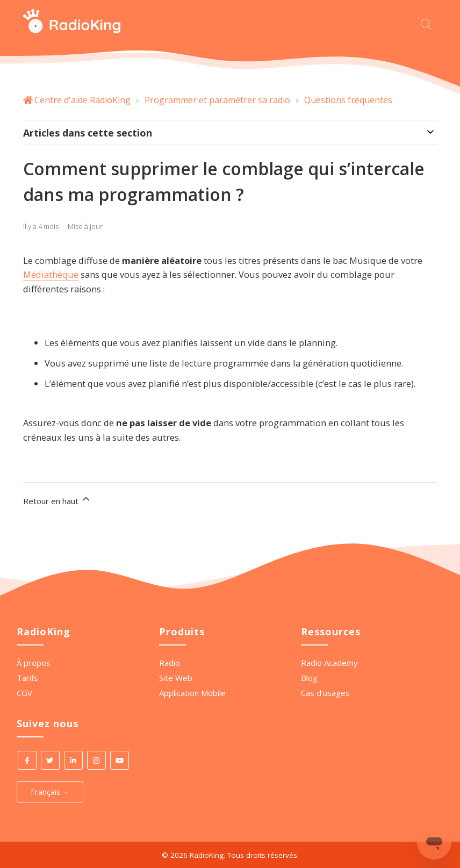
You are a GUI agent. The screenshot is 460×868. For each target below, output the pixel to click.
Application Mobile (192, 693)
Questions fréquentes (348, 100)
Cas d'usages (325, 693)
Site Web (176, 678)
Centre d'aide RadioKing (82, 100)
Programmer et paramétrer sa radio (217, 100)
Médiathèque (51, 274)
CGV (24, 693)
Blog (309, 678)
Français (50, 792)
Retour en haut (57, 500)
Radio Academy (329, 663)
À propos (34, 663)
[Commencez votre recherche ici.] (429, 23)
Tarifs (27, 678)
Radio (170, 663)
